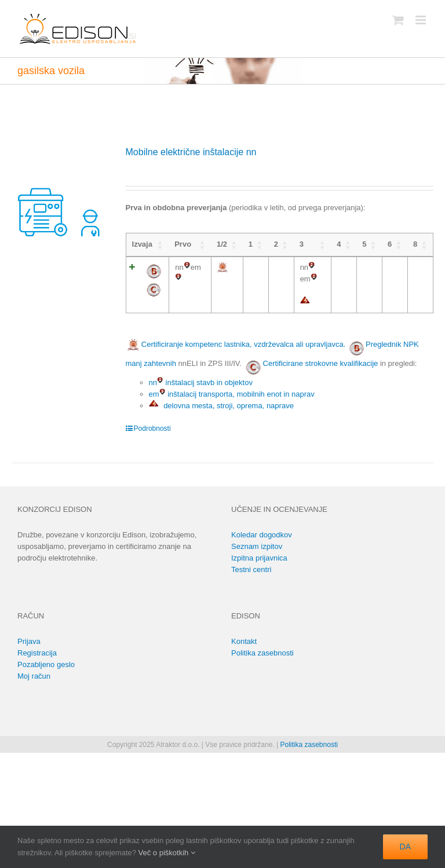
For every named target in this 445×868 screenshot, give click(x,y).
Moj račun (34, 676)
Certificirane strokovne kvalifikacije (321, 363)
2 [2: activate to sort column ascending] (276, 244)
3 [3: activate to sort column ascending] (302, 244)
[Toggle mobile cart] (398, 20)
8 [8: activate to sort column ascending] (415, 244)
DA (405, 847)
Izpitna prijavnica (259, 558)
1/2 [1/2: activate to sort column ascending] (222, 244)
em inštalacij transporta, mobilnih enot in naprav (232, 394)
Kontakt (244, 641)
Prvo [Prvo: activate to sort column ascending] (183, 244)
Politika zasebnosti (262, 653)
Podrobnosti (152, 428)
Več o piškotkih (167, 853)
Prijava (29, 641)
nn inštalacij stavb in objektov (201, 382)
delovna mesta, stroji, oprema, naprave (221, 406)
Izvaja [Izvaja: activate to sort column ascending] (142, 244)
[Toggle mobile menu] (422, 20)
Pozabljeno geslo (46, 664)
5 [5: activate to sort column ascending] (364, 244)
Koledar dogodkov (262, 535)
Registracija (37, 653)
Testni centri (251, 569)
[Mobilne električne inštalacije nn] (60, 194)
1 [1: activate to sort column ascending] (251, 244)
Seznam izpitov (257, 546)
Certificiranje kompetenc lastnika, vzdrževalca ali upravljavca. (236, 344)
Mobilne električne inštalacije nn (191, 152)
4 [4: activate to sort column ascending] (339, 244)
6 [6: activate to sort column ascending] (390, 244)
